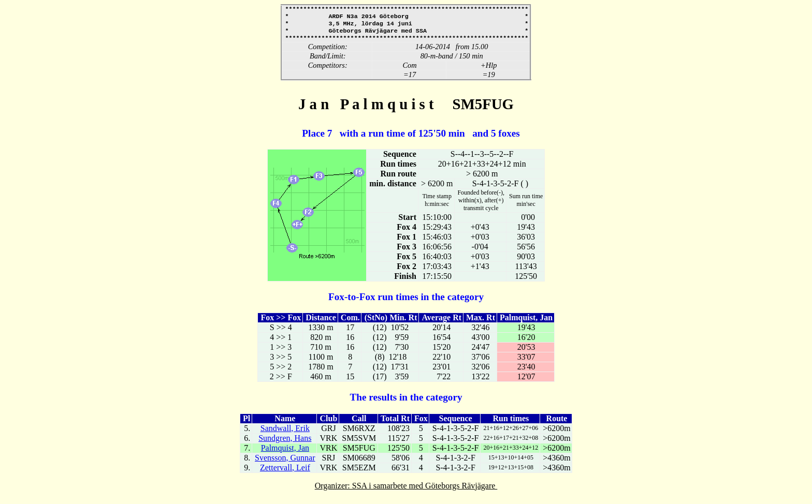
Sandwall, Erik (285, 433)
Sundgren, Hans (285, 443)
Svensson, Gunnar (285, 463)
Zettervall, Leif (285, 473)
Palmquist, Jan (285, 453)
